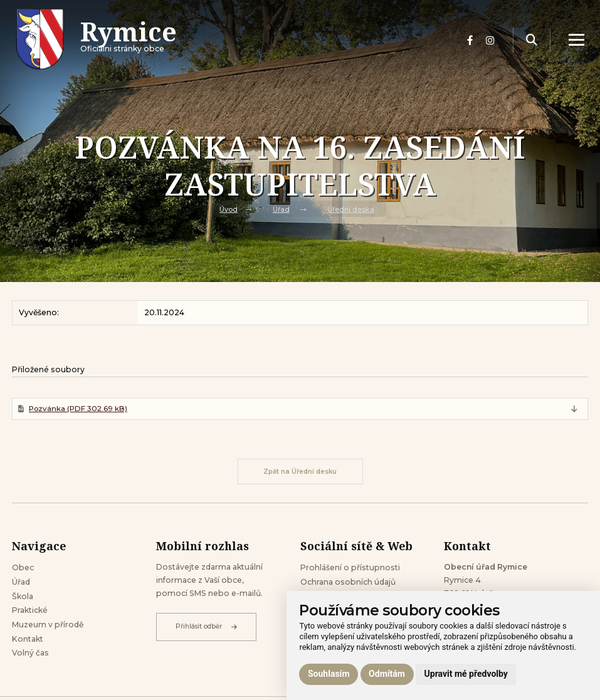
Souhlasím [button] (329, 674)
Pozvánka (79, 409)
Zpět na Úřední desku (300, 472)
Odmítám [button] (387, 674)
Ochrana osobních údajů (348, 583)
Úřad (281, 209)
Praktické (30, 612)
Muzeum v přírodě (48, 626)
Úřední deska (351, 209)
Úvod (229, 209)
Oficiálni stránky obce (129, 41)
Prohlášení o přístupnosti (350, 569)
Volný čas (30, 655)
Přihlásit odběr (206, 628)
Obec (23, 569)
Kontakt (28, 640)
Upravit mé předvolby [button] (466, 674)
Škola (23, 598)
